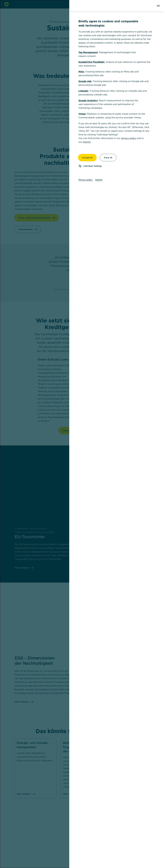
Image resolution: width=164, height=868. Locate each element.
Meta (81, 72)
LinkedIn (83, 91)
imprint (87, 142)
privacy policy (129, 138)
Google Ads (85, 81)
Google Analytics (88, 101)
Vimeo (82, 114)
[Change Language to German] (158, 6)
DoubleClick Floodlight (91, 62)
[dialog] (82, 434)
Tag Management (88, 52)
